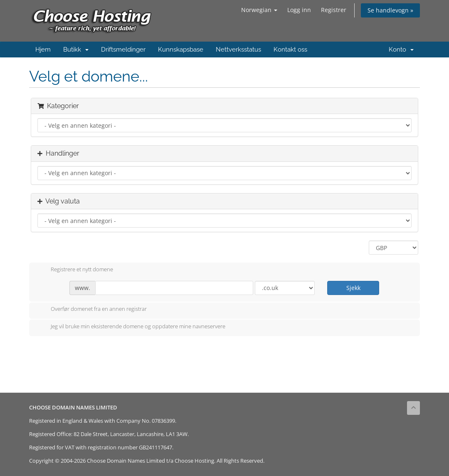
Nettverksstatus (238, 50)
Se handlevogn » (390, 10)
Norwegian (259, 10)
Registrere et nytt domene (75, 270)
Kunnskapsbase (181, 50)
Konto (401, 50)
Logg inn (299, 10)
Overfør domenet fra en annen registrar (92, 310)
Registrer (334, 10)
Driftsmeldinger (123, 50)
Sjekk (353, 288)
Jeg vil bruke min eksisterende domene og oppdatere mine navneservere (131, 327)
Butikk (76, 50)
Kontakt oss (290, 50)
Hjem (43, 50)
